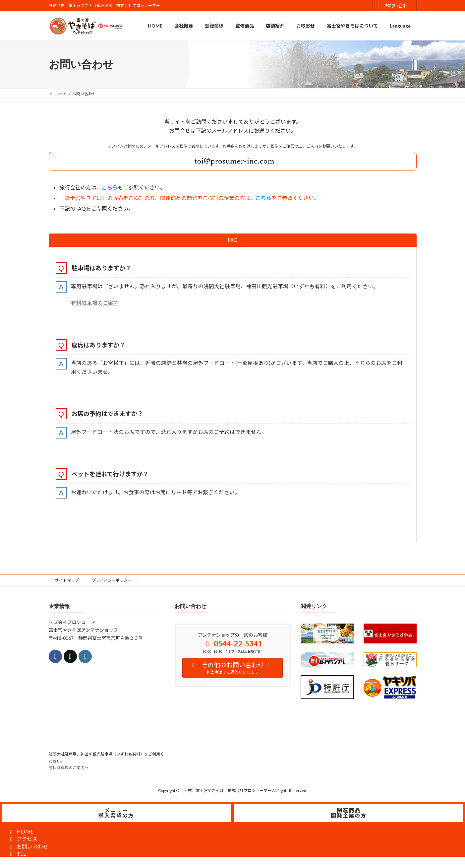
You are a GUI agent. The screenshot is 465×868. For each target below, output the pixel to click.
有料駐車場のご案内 (95, 304)
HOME (21, 835)
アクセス (23, 842)
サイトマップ (67, 584)
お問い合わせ (394, 5)
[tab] (233, 240)
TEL (17, 857)
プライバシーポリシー (112, 584)
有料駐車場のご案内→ (69, 771)
